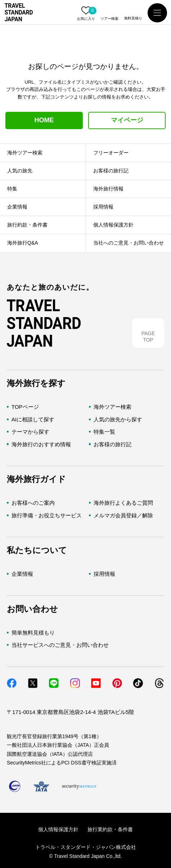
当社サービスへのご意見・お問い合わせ (60, 645)
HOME (44, 120)
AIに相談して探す (33, 419)
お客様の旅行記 (112, 444)
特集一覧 (104, 432)
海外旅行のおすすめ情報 (41, 444)
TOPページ (25, 407)
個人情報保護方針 (58, 829)
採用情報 (104, 574)
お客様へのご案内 (33, 503)
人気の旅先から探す (118, 419)
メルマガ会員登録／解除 (123, 515)
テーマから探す (30, 432)
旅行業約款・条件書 (110, 829)
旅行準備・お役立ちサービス (47, 515)
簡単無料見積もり (33, 633)
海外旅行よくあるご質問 (123, 503)
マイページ (127, 120)
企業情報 (22, 574)
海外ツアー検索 (112, 407)
